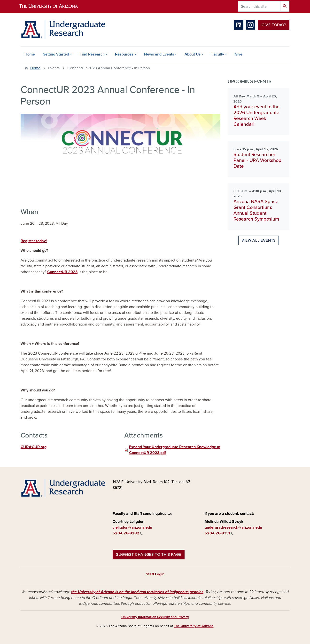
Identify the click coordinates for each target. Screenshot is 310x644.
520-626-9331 (219, 533)
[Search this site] (259, 6)
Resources (124, 54)
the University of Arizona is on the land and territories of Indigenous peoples (137, 592)
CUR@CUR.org (34, 447)
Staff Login (155, 574)
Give (239, 54)
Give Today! (274, 25)
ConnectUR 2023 (62, 272)
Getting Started (56, 54)
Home (30, 54)
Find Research (92, 54)
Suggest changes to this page (149, 555)
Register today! (34, 241)
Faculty (218, 54)
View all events (259, 240)
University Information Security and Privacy (155, 617)
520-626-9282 (128, 533)
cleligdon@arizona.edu (132, 527)
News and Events (159, 54)
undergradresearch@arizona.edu (233, 527)
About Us (193, 54)
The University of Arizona (194, 626)
